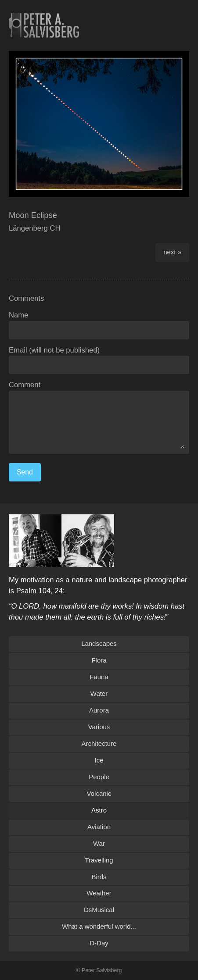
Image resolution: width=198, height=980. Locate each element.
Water (99, 693)
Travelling (99, 860)
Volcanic (99, 793)
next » (172, 252)
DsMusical (99, 910)
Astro (99, 810)
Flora (99, 660)
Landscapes (99, 643)
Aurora (99, 710)
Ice (99, 760)
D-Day (99, 943)
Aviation (99, 827)
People (99, 777)
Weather (99, 893)
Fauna (99, 677)
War (99, 843)
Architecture (99, 743)
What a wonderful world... (99, 926)
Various (99, 727)
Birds (99, 877)
